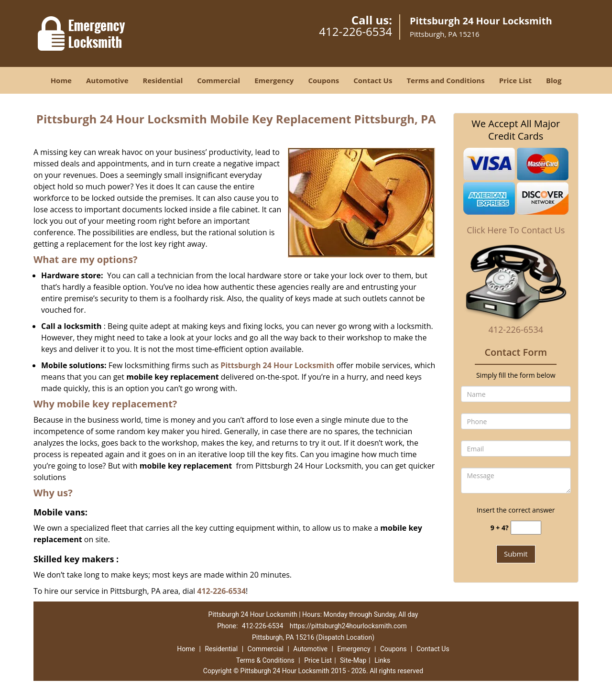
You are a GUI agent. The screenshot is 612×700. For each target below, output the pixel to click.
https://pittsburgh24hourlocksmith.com (348, 626)
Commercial (219, 80)
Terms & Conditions (265, 660)
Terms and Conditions (445, 80)
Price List (515, 80)
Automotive (107, 80)
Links (382, 660)
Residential (163, 80)
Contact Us (373, 80)
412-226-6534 (355, 31)
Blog (554, 80)
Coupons (323, 80)
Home (61, 80)
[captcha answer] (526, 528)
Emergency (274, 80)
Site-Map (353, 660)
